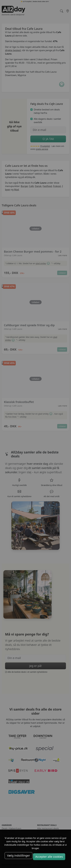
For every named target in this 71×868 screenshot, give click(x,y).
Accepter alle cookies (49, 857)
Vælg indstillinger (18, 855)
